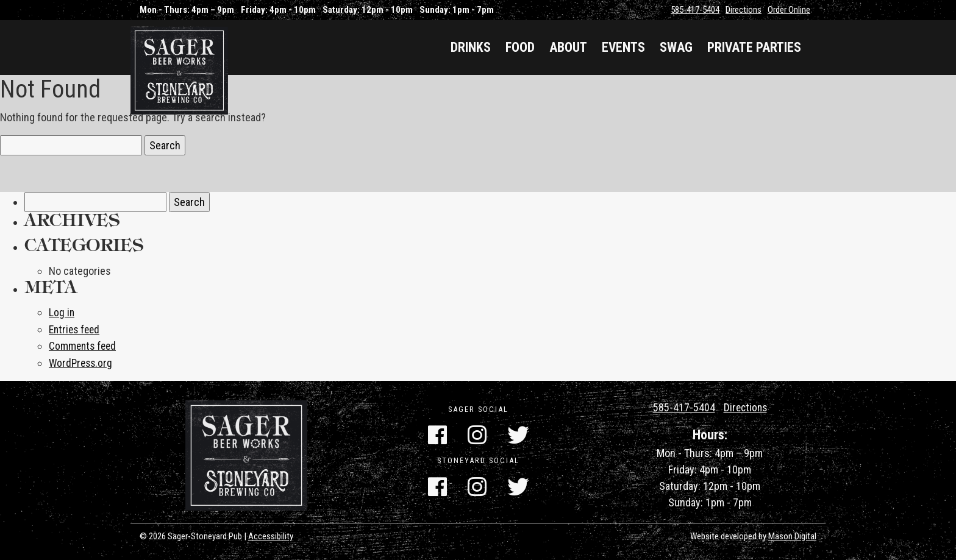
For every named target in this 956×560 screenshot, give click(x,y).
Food (520, 47)
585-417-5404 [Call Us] (683, 406)
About (568, 47)
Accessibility (271, 535)
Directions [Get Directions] (745, 406)
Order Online (789, 10)
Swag (676, 47)
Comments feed (84, 345)
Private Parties (754, 47)
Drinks (471, 47)
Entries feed (76, 329)
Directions (744, 10)
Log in (62, 312)
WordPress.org (82, 362)
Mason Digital (792, 535)
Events (623, 47)
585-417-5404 (695, 10)
